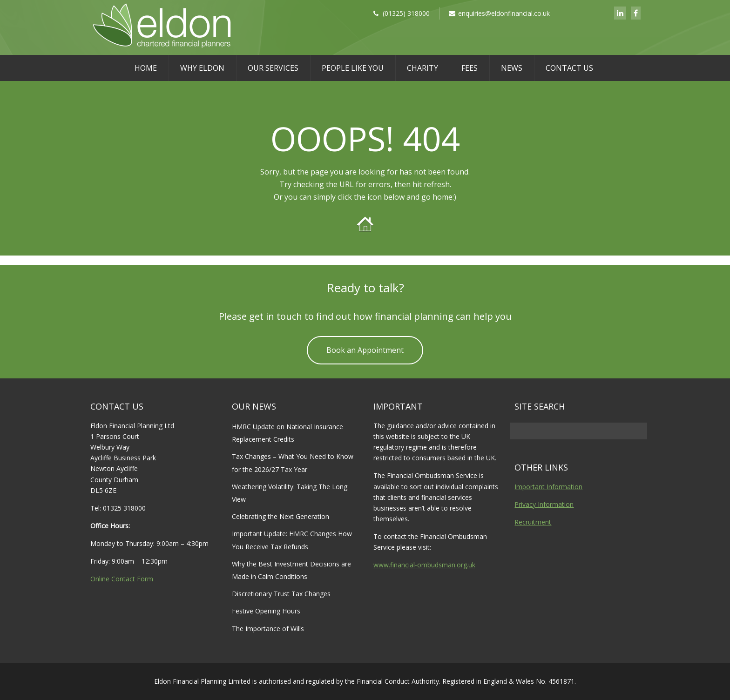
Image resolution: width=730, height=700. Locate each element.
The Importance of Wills (268, 629)
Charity (422, 68)
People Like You (353, 68)
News (512, 68)
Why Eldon (202, 68)
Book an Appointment (365, 350)
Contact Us (569, 68)
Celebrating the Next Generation (281, 516)
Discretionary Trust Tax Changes (281, 594)
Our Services (273, 68)
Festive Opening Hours (266, 611)
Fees (470, 68)
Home (146, 68)
